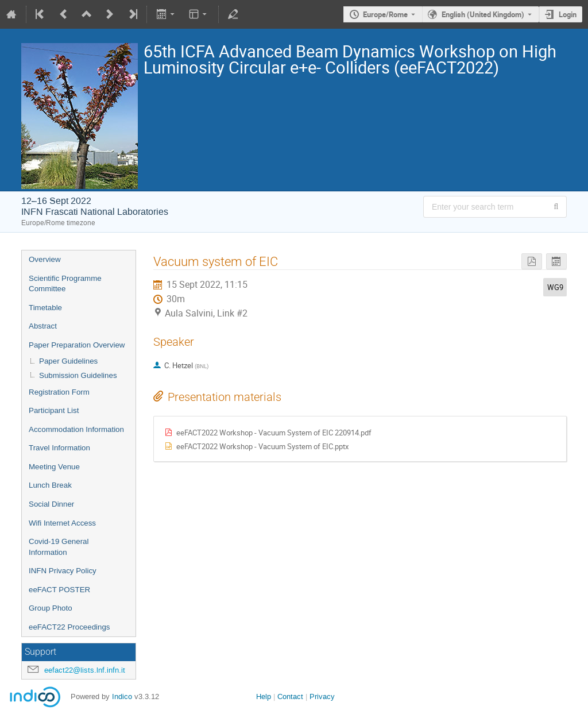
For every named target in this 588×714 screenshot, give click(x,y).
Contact (290, 696)
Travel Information (59, 448)
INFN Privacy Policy (63, 571)
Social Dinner (51, 504)
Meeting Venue (54, 467)
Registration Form (59, 392)
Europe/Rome (385, 14)
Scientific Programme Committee (65, 284)
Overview (45, 259)
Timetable (45, 308)
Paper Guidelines (68, 361)
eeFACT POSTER (59, 590)
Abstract (43, 326)
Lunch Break (50, 485)
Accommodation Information (76, 429)
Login (568, 14)
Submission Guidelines (78, 375)
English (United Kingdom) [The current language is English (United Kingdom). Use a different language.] (483, 14)
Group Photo (51, 608)
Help (264, 696)
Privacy (322, 696)
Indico (122, 696)
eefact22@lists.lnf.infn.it (85, 670)
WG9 (555, 287)
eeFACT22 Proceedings (69, 627)
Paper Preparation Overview (77, 345)
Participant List (54, 410)
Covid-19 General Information (59, 547)
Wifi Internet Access (62, 523)
